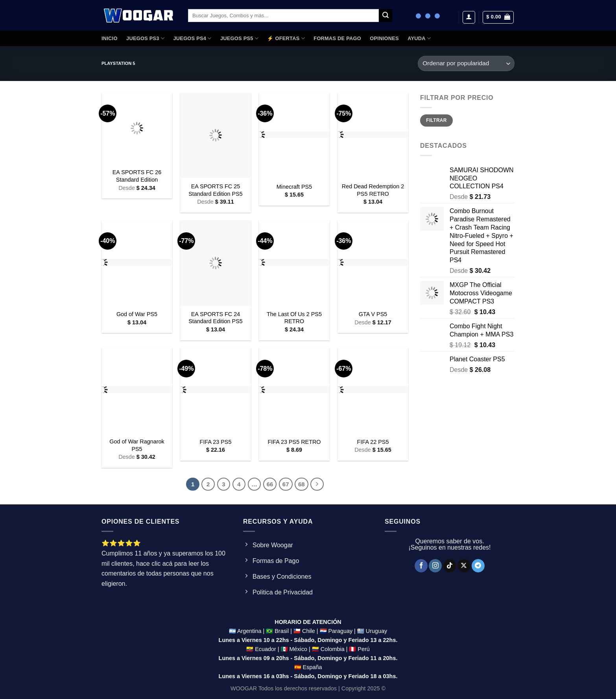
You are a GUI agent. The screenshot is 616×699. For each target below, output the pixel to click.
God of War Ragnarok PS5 (137, 445)
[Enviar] (385, 16)
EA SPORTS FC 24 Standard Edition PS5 (216, 318)
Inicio (110, 38)
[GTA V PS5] (373, 263)
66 (270, 484)
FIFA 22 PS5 (373, 442)
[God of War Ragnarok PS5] (137, 390)
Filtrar (436, 120)
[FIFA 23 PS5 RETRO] (294, 390)
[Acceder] (469, 17)
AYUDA (419, 38)
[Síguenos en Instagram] (435, 566)
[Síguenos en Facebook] (421, 566)
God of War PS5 (137, 314)
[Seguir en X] (464, 566)
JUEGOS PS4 (192, 38)
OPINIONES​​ (384, 38)
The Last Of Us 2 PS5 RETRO (294, 318)
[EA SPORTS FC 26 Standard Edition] (137, 128)
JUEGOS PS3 (145, 38)
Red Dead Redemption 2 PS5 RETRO (373, 190)
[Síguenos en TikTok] (450, 566)
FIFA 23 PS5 (216, 442)
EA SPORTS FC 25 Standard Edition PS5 (216, 190)
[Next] (317, 484)
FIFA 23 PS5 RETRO (294, 442)
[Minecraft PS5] (294, 135)
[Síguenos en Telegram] (478, 566)
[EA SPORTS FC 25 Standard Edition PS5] (216, 135)
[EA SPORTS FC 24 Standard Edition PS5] (216, 263)
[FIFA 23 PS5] (216, 390)
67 (286, 484)
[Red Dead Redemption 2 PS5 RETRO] (373, 135)
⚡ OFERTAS (286, 38)
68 (302, 484)
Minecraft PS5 (294, 187)
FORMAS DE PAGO (337, 38)
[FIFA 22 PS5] (373, 390)
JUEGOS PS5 (239, 38)
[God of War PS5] (137, 263)
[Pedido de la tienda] (466, 63)
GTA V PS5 (373, 314)
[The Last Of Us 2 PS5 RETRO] (294, 263)
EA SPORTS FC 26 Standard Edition (137, 176)
